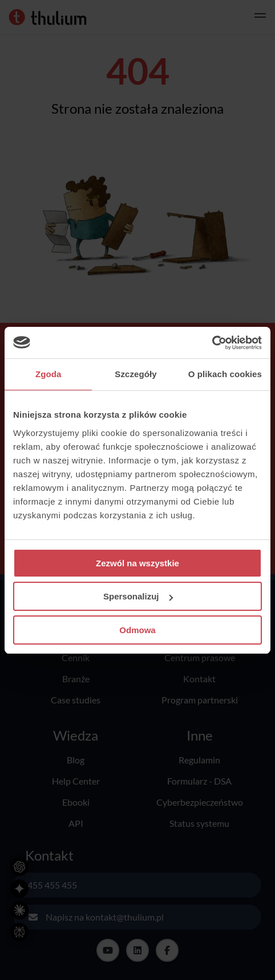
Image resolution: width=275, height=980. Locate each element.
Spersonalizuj (138, 596)
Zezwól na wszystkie (137, 563)
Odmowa (137, 630)
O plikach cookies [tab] (225, 374)
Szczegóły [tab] (136, 374)
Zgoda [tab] (48, 374)
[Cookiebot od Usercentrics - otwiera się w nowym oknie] (212, 343)
